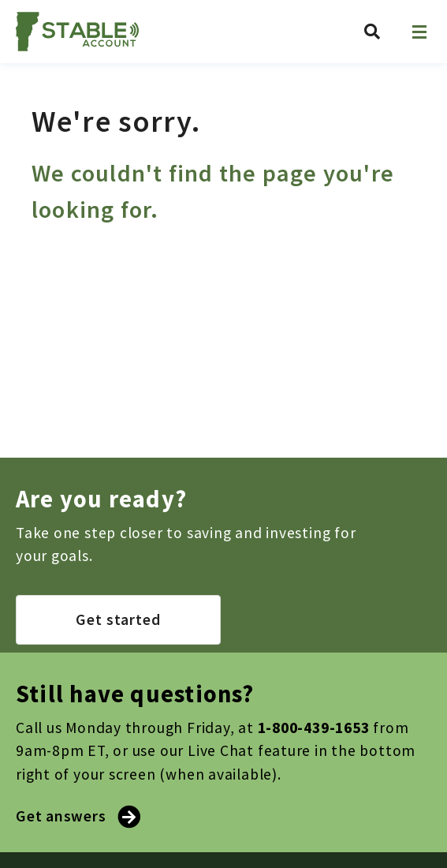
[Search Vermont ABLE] (372, 32)
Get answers (76, 816)
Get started (119, 619)
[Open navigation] (419, 32)
